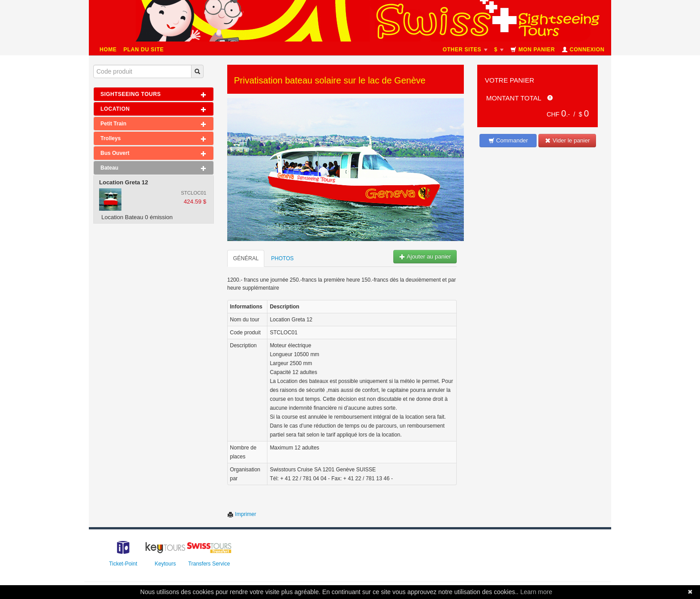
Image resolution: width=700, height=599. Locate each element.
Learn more (536, 592)
